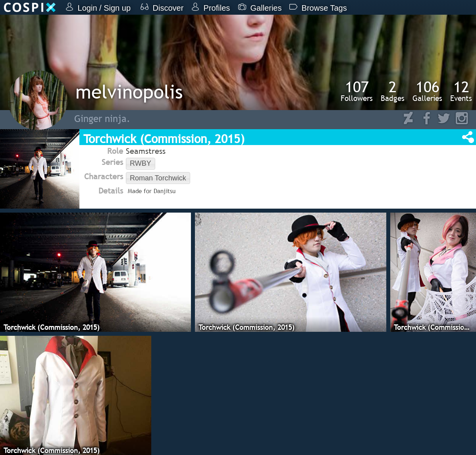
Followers (357, 91)
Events (461, 91)
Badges (393, 91)
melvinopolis (129, 92)
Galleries (427, 91)
